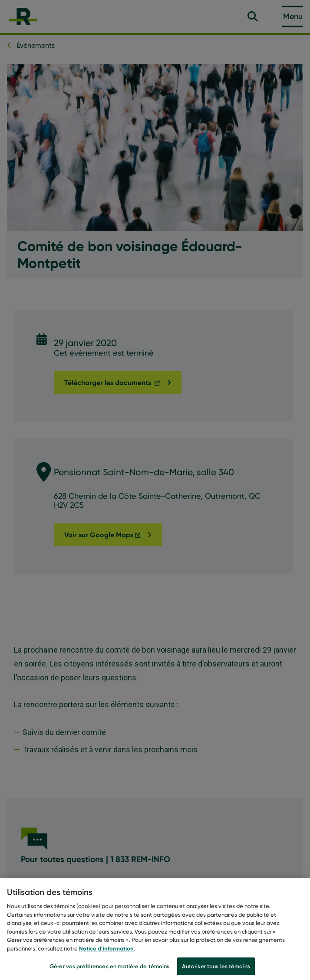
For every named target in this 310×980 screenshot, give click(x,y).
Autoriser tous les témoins (216, 970)
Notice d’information (106, 952)
